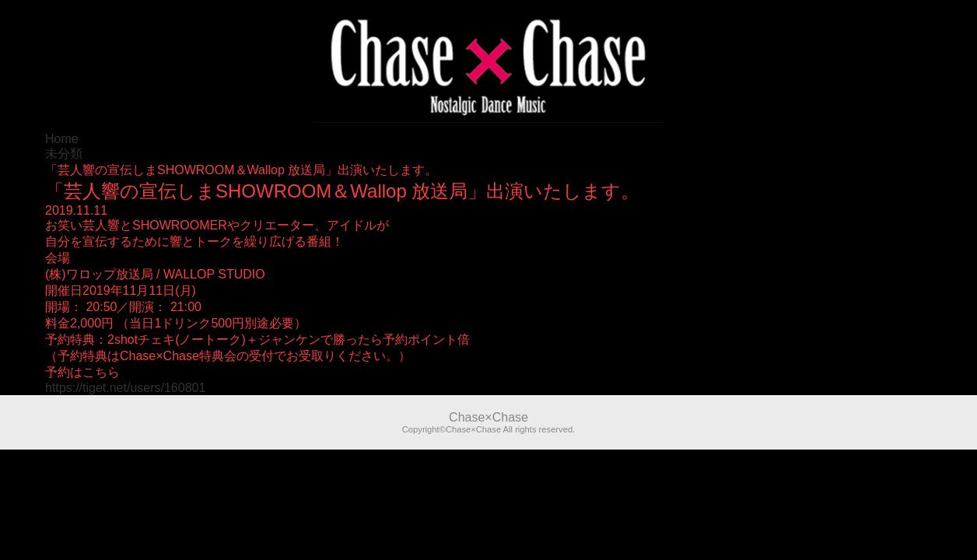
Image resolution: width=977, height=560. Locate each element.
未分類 (64, 154)
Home (62, 139)
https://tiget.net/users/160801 (125, 388)
